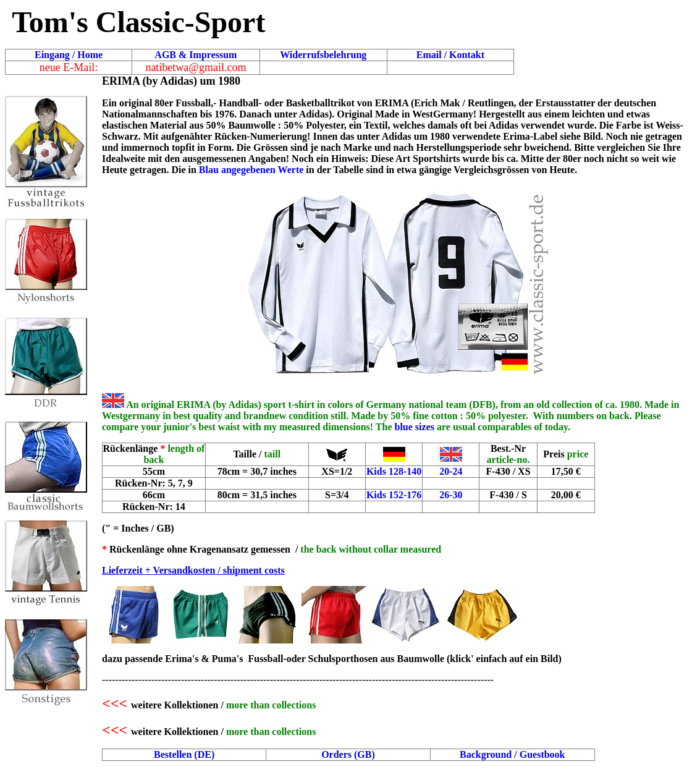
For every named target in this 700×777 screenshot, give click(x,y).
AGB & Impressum (196, 55)
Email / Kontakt (450, 55)
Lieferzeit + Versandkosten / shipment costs (193, 570)
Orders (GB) (348, 754)
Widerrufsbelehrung (323, 55)
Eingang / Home (69, 55)
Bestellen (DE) (184, 754)
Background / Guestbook (512, 754)
